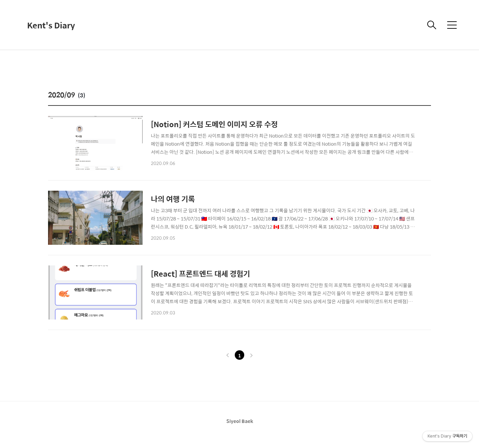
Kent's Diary (51, 25)
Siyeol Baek (240, 421)
